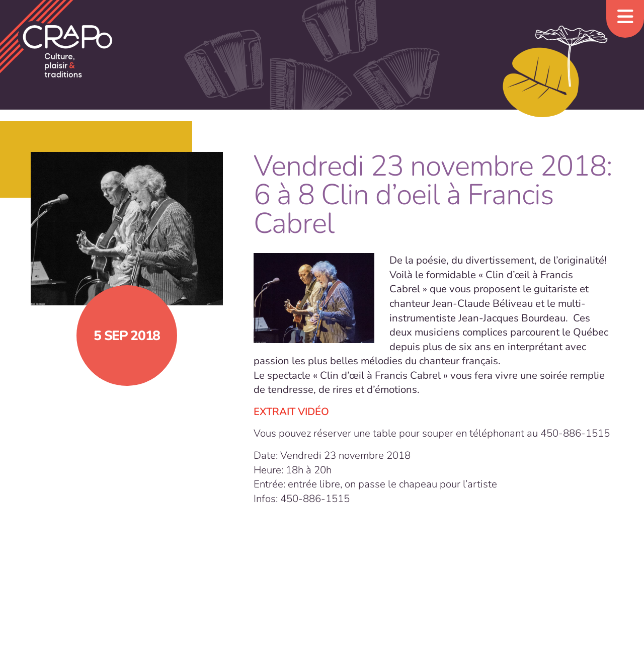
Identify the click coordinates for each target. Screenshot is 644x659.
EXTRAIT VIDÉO (291, 411)
